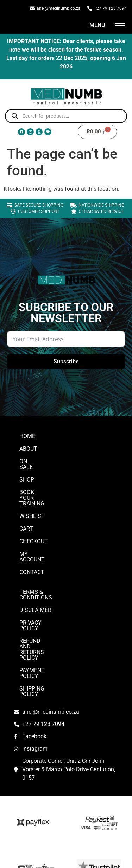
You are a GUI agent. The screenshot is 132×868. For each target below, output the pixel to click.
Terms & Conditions (48, 569)
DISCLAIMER (35, 582)
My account (37, 537)
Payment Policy (42, 620)
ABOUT (28, 449)
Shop (27, 474)
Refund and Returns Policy (59, 607)
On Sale (31, 461)
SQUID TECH (66, 855)
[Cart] (97, 132)
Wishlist (32, 499)
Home (27, 436)
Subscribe (66, 361)
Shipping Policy (42, 633)
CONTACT (32, 550)
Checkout (34, 524)
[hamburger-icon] (120, 25)
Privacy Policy (41, 595)
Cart (26, 512)
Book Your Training (48, 487)
